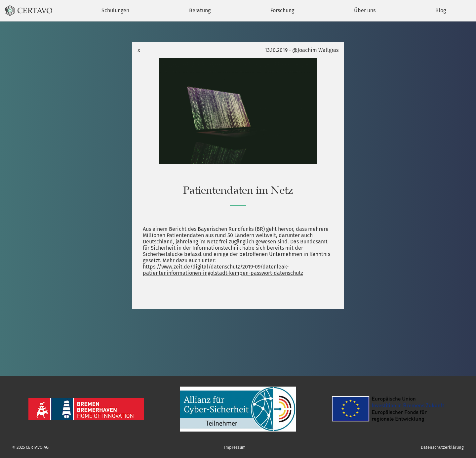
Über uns (365, 10)
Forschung (282, 10)
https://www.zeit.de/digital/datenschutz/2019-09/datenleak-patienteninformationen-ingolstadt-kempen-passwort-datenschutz (223, 270)
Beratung (200, 10)
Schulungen (115, 10)
